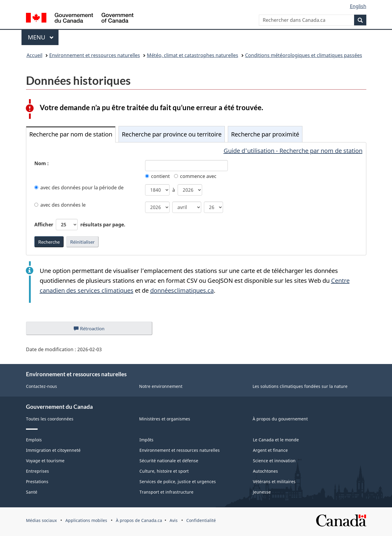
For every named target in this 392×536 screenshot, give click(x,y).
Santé (32, 492)
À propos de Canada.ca (139, 520)
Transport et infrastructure (166, 492)
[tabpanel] (196, 199)
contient (157, 176)
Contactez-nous (41, 386)
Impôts (146, 440)
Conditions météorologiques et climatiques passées (304, 55)
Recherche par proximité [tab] (265, 134)
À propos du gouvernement (280, 419)
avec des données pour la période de (79, 188)
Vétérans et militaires (274, 482)
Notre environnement (161, 386)
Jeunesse (262, 492)
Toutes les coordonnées (50, 419)
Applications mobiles (86, 520)
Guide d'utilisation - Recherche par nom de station (293, 151)
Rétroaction (94, 330)
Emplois (34, 440)
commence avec (195, 176)
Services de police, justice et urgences (178, 482)
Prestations (37, 482)
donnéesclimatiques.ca (182, 290)
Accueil (34, 55)
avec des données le (60, 205)
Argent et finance (270, 450)
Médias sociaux (41, 520)
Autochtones (265, 471)
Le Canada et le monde (276, 440)
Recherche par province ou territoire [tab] (172, 134)
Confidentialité (201, 520)
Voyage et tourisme (45, 461)
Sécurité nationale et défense (169, 461)
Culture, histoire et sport (164, 471)
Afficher (80, 225)
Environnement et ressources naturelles (95, 55)
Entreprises (37, 471)
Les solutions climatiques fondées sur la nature (300, 386)
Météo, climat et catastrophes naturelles (193, 55)
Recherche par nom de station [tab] (71, 134)
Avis (174, 520)
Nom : (41, 163)
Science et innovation (274, 461)
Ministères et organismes (165, 419)
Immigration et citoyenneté (53, 450)
